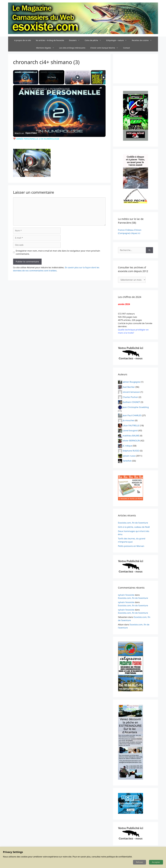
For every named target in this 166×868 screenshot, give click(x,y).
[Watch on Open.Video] (26, 133)
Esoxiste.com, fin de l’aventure (133, 523)
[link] (17, 89)
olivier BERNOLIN (131, 441)
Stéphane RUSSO (131, 451)
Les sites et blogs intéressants (72, 48)
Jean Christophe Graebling (136, 407)
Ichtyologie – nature (118, 40)
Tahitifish (127, 461)
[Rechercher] (149, 250)
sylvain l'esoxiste (126, 595)
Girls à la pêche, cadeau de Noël (134, 527)
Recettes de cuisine (143, 40)
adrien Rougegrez (132, 382)
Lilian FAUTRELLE (131, 425)
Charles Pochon (130, 397)
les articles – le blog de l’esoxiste (50, 40)
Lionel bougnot (130, 430)
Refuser (140, 862)
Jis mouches (129, 420)
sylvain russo (129, 456)
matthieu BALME (131, 435)
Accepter (156, 862)
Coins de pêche (94, 40)
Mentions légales (46, 48)
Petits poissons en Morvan (131, 546)
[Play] (78, 77)
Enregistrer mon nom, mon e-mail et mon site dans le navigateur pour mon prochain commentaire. (58, 252)
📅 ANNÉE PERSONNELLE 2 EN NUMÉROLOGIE (45, 89)
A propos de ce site (23, 40)
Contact (127, 48)
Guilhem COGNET (131, 402)
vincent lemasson (131, 392)
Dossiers (76, 40)
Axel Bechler (129, 387)
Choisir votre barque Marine (105, 48)
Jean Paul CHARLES (132, 415)
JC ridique (127, 446)
